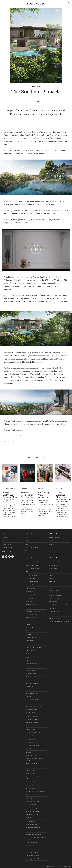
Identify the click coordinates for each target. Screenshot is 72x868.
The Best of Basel (32, 614)
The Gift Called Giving (33, 575)
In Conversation (31, 670)
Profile (27, 541)
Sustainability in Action (33, 801)
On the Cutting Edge (32, 565)
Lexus (51, 615)
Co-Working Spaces (32, 654)
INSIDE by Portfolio (55, 618)
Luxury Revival (31, 690)
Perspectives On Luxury (34, 637)
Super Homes (30, 631)
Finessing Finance (32, 588)
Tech (50, 585)
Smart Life (29, 634)
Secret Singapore (55, 612)
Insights (52, 544)
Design (51, 578)
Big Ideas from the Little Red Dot (36, 585)
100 (26, 538)
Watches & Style (54, 562)
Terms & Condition (8, 547)
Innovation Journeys (32, 719)
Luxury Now (30, 608)
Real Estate (53, 541)
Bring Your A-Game (32, 683)
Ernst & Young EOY (55, 595)
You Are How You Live (33, 569)
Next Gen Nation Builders (34, 834)
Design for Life (31, 601)
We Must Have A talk (33, 605)
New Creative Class (32, 773)
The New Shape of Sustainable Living (36, 838)
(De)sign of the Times (33, 726)
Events (51, 588)
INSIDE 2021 (30, 687)
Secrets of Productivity (33, 706)
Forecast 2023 (30, 729)
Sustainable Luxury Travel (34, 680)
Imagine (28, 624)
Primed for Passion (32, 764)
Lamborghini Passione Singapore (60, 621)
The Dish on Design (32, 700)
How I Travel (30, 798)
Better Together (31, 821)
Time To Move (30, 650)
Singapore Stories (32, 716)
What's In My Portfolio (32, 547)
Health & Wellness (32, 713)
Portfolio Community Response (36, 677)
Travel (51, 575)
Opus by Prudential (55, 598)
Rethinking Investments (34, 828)
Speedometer (53, 565)
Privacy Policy (6, 544)
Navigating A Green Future (34, 703)
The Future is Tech (32, 598)
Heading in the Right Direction (36, 792)
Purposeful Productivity (34, 732)
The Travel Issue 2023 (33, 746)
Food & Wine (53, 569)
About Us (5, 538)
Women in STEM (31, 673)
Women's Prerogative (33, 611)
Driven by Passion (32, 723)
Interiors (52, 572)
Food (27, 660)
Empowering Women (32, 856)
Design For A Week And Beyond (36, 562)
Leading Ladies (31, 739)
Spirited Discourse (32, 582)
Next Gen (29, 752)
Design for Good (31, 755)
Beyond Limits (30, 849)
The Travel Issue (31, 742)
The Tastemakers (32, 805)
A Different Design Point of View (36, 808)
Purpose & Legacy (32, 831)
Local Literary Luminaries (34, 647)
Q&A (26, 544)
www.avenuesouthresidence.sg (16, 436)
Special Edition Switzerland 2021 (60, 605)
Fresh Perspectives (32, 664)
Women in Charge (32, 795)
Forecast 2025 (30, 782)
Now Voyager (30, 591)
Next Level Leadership (33, 785)
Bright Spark (30, 818)
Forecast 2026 (30, 846)
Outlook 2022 (30, 696)
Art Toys (29, 657)
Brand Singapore (31, 618)
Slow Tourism (30, 641)
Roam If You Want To (33, 621)
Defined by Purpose (32, 788)
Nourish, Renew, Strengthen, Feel (35, 778)
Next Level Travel (32, 824)
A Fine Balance (31, 767)
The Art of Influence (32, 852)
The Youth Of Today (32, 644)
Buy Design (30, 628)
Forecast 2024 (30, 770)
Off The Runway (31, 578)
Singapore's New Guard (34, 811)
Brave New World (31, 710)
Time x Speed (30, 595)
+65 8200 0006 (12, 442)
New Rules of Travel (32, 693)
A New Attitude (31, 736)
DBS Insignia (53, 602)
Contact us (5, 541)
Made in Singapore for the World (34, 760)
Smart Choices (31, 749)
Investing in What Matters (34, 859)
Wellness (52, 582)
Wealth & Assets (54, 538)
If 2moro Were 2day (32, 572)
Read (27, 551)
